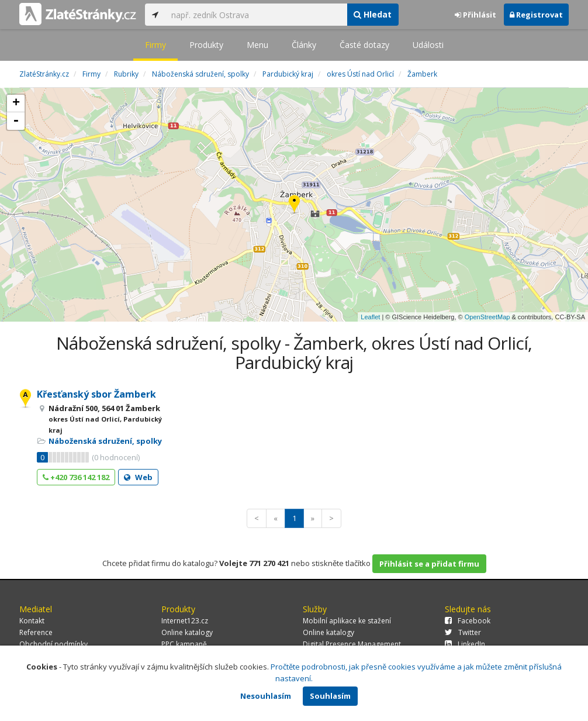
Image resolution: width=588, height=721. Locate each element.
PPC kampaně (184, 644)
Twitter (463, 632)
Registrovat (536, 15)
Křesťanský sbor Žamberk (96, 394)
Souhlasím (330, 696)
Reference (36, 632)
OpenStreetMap (487, 317)
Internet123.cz (185, 621)
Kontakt (32, 621)
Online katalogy (187, 632)
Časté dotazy (364, 45)
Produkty (206, 45)
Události (428, 45)
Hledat (373, 14)
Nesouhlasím (266, 696)
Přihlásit (475, 15)
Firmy (155, 45)
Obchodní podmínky (53, 644)
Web (138, 477)
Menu (257, 45)
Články (304, 45)
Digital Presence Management (352, 644)
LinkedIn (465, 644)
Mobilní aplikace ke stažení (347, 621)
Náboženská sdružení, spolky (105, 441)
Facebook (468, 621)
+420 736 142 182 (76, 477)
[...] (256, 15)
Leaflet (370, 317)
